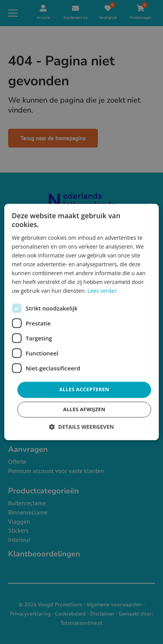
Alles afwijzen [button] (84, 410)
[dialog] (82, 322)
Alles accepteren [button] (84, 390)
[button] (81, 427)
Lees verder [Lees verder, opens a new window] (102, 291)
